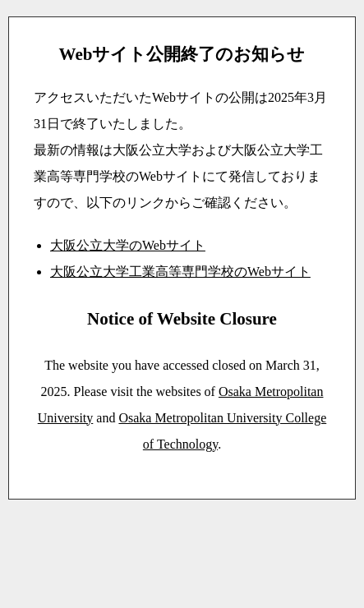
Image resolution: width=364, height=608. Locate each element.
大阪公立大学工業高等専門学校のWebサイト (180, 272)
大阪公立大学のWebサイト (128, 245)
